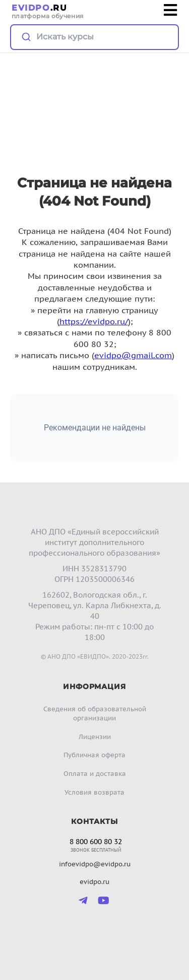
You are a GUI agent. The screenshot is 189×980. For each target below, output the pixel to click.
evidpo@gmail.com (133, 355)
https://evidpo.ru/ (94, 321)
